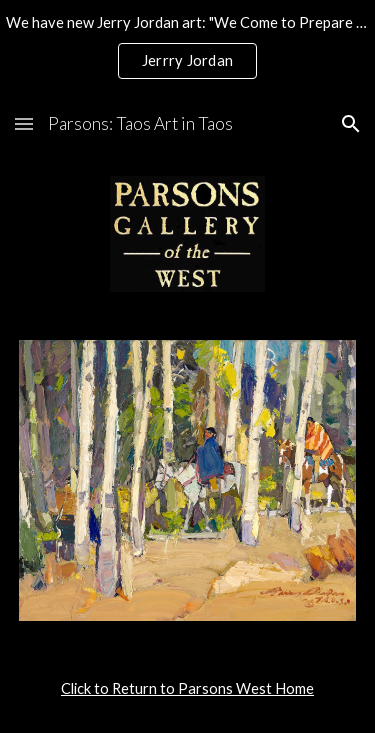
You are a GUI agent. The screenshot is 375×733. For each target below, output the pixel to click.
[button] (24, 123)
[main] (188, 689)
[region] (187, 48)
